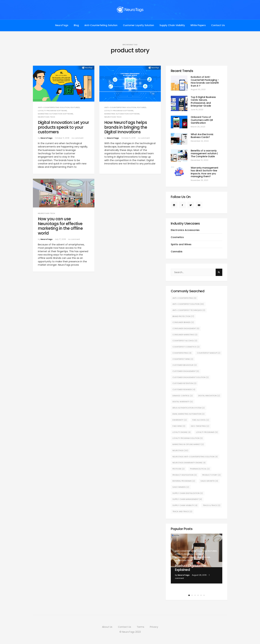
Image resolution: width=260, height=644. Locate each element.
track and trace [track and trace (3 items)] (182, 512)
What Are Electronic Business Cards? (202, 136)
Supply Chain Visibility (172, 25)
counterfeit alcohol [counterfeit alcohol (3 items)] (185, 341)
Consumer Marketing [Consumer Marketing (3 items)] (185, 335)
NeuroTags (62, 25)
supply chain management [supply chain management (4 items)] (187, 499)
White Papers (198, 25)
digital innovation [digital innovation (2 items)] (209, 396)
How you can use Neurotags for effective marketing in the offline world (60, 226)
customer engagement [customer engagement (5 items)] (186, 371)
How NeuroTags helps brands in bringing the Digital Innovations (126, 127)
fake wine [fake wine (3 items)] (179, 426)
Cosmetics (177, 237)
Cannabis (177, 252)
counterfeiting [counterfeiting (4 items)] (182, 353)
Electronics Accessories (185, 230)
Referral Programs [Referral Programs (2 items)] (184, 481)
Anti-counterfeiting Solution (54, 107)
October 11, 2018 (62, 138)
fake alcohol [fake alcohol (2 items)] (201, 420)
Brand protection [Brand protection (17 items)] (183, 316)
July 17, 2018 (60, 239)
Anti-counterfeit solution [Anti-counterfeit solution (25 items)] (188, 304)
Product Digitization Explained (190, 568)
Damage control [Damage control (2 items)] (183, 396)
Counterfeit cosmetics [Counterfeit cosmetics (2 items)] (186, 347)
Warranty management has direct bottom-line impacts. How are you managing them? (205, 172)
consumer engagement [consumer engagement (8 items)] (186, 328)
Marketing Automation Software (55, 114)
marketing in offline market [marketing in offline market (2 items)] (188, 444)
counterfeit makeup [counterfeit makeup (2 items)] (209, 353)
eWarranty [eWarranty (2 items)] (180, 420)
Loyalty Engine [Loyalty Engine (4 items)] (182, 432)
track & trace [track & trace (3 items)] (212, 505)
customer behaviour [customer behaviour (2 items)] (185, 365)
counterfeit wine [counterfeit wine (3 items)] (183, 359)
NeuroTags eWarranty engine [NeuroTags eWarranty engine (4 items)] (189, 463)
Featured (75, 107)
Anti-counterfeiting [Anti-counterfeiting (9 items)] (184, 298)
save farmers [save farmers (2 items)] (181, 487)
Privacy (154, 627)
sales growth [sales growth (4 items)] (209, 481)
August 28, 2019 (199, 575)
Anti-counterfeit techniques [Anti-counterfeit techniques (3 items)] (189, 310)
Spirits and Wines (181, 244)
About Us (107, 627)
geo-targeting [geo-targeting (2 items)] (200, 426)
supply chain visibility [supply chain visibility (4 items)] (185, 505)
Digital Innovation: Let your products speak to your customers (63, 127)
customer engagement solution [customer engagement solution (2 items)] (191, 377)
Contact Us (218, 25)
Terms (140, 627)
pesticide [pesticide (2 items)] (179, 469)
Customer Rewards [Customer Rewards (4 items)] (184, 389)
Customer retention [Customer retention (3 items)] (184, 383)
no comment (78, 138)
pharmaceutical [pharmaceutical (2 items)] (200, 469)
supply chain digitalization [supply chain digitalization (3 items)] (188, 493)
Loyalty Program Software (52, 111)
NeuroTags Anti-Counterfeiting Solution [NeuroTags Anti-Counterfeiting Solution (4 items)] (195, 457)
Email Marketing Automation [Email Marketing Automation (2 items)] (188, 414)
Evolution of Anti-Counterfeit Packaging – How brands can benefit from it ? (205, 81)
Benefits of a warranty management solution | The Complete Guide (204, 154)
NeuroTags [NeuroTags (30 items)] (180, 451)
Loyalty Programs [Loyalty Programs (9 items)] (207, 432)
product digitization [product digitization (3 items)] (185, 475)
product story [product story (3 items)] (211, 475)
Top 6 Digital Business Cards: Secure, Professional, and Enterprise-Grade (203, 101)
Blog (76, 25)
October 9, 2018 (128, 138)
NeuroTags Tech (46, 117)
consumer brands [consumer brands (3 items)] (183, 322)
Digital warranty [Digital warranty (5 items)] (183, 402)
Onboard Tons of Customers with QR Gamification (202, 120)
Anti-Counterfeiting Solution (101, 25)
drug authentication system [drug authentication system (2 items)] (189, 408)
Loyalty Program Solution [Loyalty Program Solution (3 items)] (188, 438)
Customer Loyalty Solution (138, 25)
